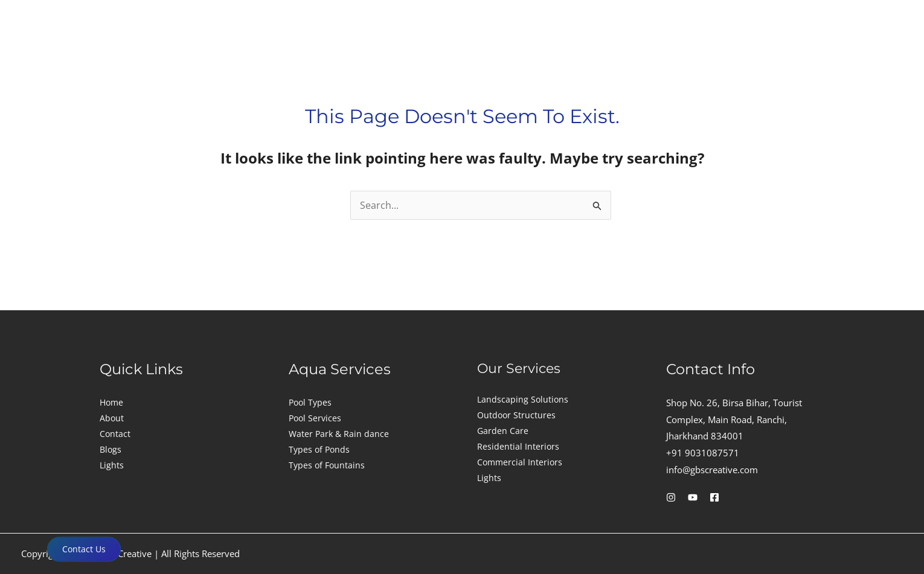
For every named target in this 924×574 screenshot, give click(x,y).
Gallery (774, 53)
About (714, 53)
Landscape (484, 53)
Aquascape (573, 53)
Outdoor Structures (516, 415)
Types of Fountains (327, 465)
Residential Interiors (518, 446)
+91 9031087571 (703, 453)
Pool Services (315, 418)
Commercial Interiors (520, 462)
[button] (324, 54)
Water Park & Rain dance (339, 434)
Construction (321, 53)
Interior (405, 53)
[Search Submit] (597, 208)
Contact (838, 53)
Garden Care (503, 431)
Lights (649, 53)
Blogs (111, 449)
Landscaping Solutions (523, 399)
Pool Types (310, 402)
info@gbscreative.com (712, 470)
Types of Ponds (319, 449)
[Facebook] (714, 497)
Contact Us (84, 549)
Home (111, 402)
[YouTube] (693, 497)
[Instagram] (671, 497)
